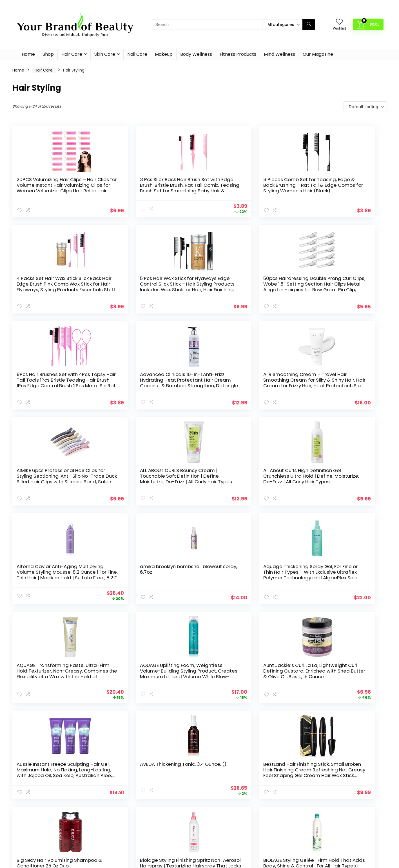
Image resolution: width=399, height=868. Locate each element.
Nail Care (137, 54)
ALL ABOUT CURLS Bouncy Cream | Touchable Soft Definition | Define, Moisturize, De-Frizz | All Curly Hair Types (245, 383)
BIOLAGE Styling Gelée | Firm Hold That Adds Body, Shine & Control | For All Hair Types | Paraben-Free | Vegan (337, 676)
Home (28, 54)
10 (227, 719)
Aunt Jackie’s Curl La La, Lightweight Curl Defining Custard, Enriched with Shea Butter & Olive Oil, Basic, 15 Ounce (145, 580)
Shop (48, 54)
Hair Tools (150, 806)
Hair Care (72, 54)
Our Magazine (318, 54)
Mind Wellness (279, 54)
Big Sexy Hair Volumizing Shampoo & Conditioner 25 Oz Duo (147, 674)
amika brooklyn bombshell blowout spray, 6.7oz (143, 473)
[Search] (309, 25)
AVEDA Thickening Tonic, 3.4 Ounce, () (335, 572)
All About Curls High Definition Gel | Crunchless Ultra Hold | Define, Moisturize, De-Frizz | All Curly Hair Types (338, 383)
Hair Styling (151, 801)
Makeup (164, 54)
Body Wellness (196, 54)
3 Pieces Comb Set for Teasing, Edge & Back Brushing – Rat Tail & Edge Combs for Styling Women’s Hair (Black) (244, 188)
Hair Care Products (157, 795)
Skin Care (105, 54)
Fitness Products (238, 54)
